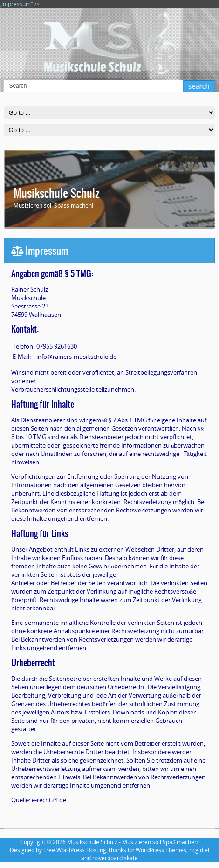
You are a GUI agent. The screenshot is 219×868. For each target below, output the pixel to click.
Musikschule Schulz (57, 193)
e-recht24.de (49, 800)
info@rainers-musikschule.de (76, 357)
